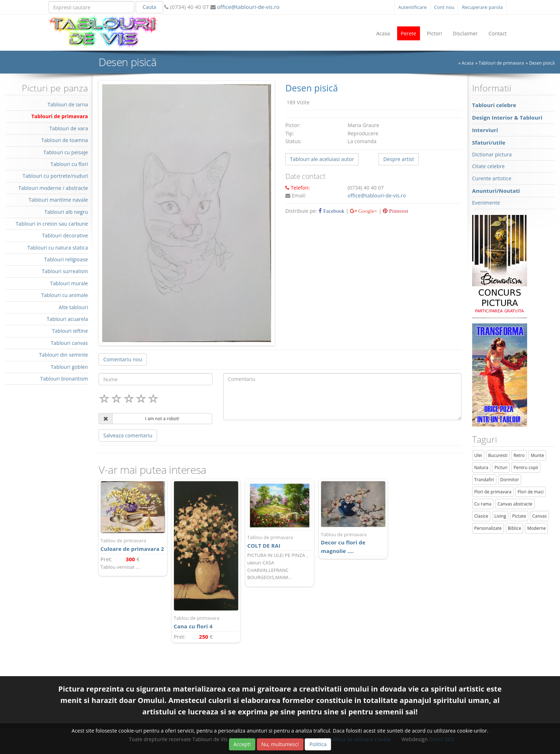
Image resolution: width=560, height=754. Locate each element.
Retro (519, 455)
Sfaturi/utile (489, 142)
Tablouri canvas (69, 343)
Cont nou (444, 7)
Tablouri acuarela (67, 319)
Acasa (383, 33)
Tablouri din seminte (63, 355)
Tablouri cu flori (69, 164)
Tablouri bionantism (64, 379)
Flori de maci (531, 492)
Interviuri (485, 130)
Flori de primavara (493, 492)
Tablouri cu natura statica (58, 248)
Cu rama (483, 504)
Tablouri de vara (69, 128)
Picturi (501, 468)
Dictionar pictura (492, 154)
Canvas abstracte (515, 504)
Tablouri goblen (69, 367)
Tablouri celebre (494, 105)
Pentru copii (526, 468)
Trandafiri (484, 480)
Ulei (478, 455)
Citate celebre (489, 166)
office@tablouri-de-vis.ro (248, 7)
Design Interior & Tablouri (507, 117)
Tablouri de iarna (68, 104)
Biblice (515, 528)
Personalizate (488, 528)
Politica (318, 744)
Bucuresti (498, 455)
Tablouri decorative (65, 235)
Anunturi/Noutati (496, 191)
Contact (498, 33)
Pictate (519, 516)
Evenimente (486, 203)
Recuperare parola (482, 7)
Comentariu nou (122, 359)
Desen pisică (542, 63)
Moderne (536, 528)
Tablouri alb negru (66, 212)
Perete (409, 33)
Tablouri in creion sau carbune (52, 224)
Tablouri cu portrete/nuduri (55, 176)
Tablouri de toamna (65, 140)
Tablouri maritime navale (58, 200)
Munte (537, 455)
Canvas (539, 516)
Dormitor (510, 480)
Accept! (242, 744)
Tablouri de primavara (501, 63)
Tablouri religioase (66, 259)
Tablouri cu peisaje (66, 152)
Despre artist (399, 159)
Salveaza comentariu (128, 435)
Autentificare (412, 7)
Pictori (435, 33)
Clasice (481, 516)
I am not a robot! (162, 419)
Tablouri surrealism (65, 271)
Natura (481, 468)
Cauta (149, 7)
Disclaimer (465, 33)
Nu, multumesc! (280, 744)
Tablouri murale (69, 283)
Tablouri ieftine (70, 331)
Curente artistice (492, 178)
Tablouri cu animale (64, 295)
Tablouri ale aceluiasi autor (322, 159)
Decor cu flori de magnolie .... (353, 543)
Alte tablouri (74, 307)
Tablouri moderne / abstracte (53, 188)
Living (500, 516)
